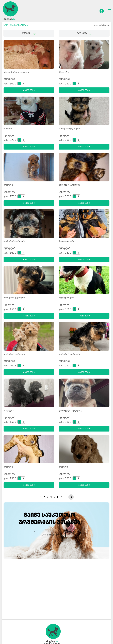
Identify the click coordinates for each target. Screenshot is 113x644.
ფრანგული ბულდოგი (71, 410)
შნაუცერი (9, 410)
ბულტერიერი (66, 298)
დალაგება (84, 33)
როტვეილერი (67, 241)
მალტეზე (64, 72)
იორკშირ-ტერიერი (70, 128)
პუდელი (8, 185)
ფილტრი (29, 33)
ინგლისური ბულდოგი (16, 72)
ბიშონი (8, 128)
